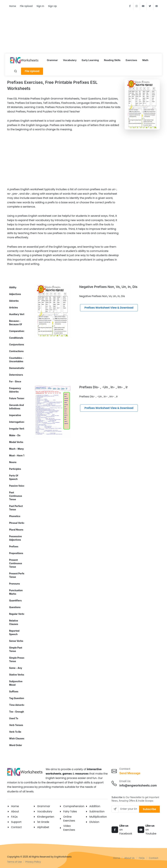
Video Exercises (69, 828)
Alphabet (43, 827)
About (15, 811)
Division (94, 822)
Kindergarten (46, 817)
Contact (16, 827)
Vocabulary (45, 811)
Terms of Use (15, 862)
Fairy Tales (70, 811)
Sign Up (53, 6)
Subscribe (149, 809)
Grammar (44, 806)
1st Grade (43, 822)
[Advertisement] (83, 30)
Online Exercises (69, 819)
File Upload (26, 6)
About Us (129, 858)
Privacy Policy (33, 862)
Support (16, 822)
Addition (95, 806)
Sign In (40, 6)
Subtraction (97, 811)
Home (13, 6)
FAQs (14, 817)
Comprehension (74, 806)
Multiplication (98, 817)
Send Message (130, 773)
